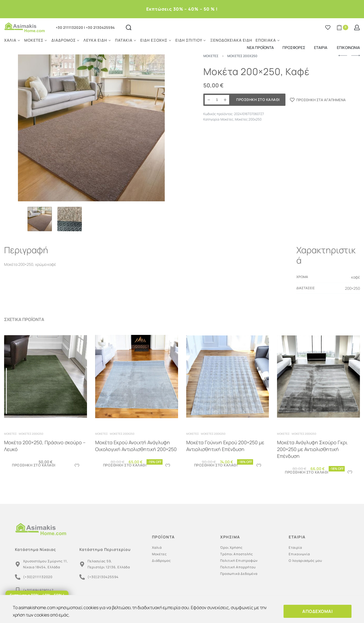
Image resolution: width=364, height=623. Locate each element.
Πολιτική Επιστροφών (239, 561)
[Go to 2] (70, 219)
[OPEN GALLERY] (91, 128)
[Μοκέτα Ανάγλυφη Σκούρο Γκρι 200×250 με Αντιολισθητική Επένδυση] (319, 383)
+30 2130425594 (100, 27)
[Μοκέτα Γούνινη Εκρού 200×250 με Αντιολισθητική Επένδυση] (228, 380)
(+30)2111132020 (38, 577)
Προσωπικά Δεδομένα (239, 574)
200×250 (352, 288)
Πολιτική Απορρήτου (238, 567)
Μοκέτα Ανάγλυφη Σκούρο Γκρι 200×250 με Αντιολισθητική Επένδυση (312, 454)
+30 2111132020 (69, 27)
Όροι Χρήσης (231, 548)
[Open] (328, 27)
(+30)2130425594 (103, 577)
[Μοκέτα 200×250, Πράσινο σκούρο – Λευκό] (46, 377)
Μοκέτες (227, 119)
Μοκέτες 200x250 (248, 119)
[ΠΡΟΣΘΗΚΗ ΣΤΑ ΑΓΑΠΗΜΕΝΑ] (318, 100)
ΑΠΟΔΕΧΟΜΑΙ (317, 611)
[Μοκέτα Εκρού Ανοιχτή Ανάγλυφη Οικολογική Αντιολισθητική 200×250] (137, 378)
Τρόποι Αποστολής (237, 554)
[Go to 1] (40, 219)
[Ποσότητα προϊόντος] (217, 100)
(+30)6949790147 (38, 590)
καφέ (356, 277)
